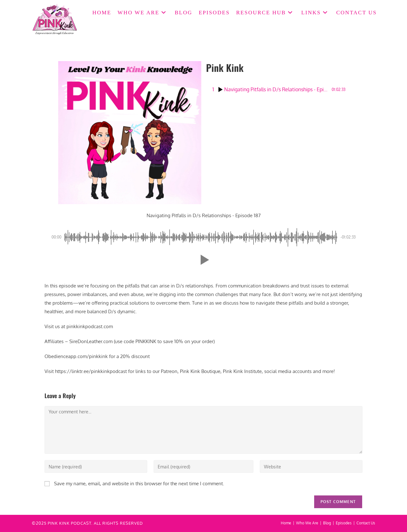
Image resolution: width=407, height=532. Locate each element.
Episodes (344, 523)
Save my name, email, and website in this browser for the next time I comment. (139, 484)
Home (286, 523)
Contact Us (366, 523)
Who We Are (307, 523)
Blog (327, 523)
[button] (203, 260)
